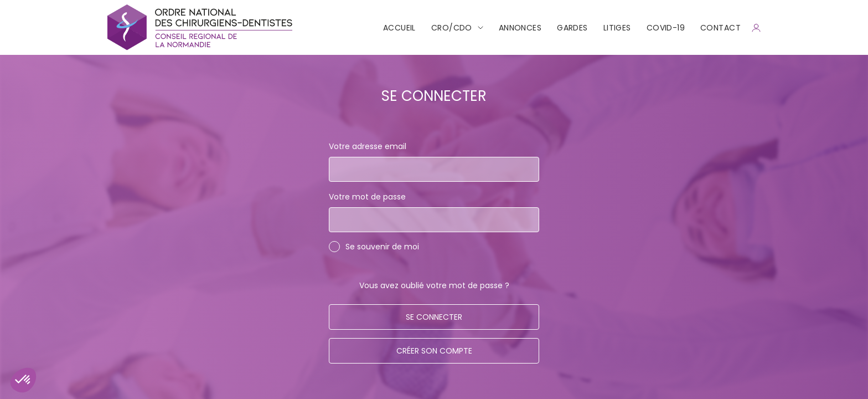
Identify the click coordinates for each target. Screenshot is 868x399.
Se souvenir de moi (382, 247)
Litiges (617, 28)
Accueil (399, 28)
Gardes (572, 28)
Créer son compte (434, 351)
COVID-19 (666, 28)
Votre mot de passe (367, 197)
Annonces (520, 28)
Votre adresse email (368, 146)
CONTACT (720, 28)
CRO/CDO (452, 28)
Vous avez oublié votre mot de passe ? (434, 285)
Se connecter (434, 317)
